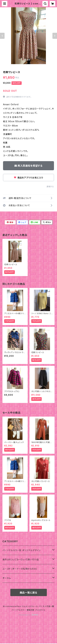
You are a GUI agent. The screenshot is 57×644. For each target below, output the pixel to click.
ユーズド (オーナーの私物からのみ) (20, 569)
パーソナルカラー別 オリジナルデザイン (22, 550)
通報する (50, 187)
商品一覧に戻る (29, 593)
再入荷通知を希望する (28, 166)
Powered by (29, 615)
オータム (7, 578)
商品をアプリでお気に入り (28, 178)
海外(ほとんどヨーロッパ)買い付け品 (21, 559)
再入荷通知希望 (35, 638)
